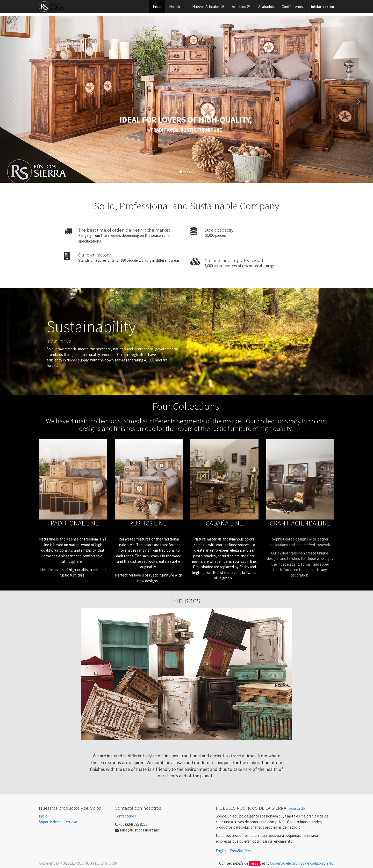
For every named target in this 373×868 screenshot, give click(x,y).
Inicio (43, 816)
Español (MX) (240, 851)
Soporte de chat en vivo (58, 822)
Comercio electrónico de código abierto (302, 863)
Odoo (254, 864)
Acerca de (297, 808)
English (222, 851)
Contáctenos (125, 816)
